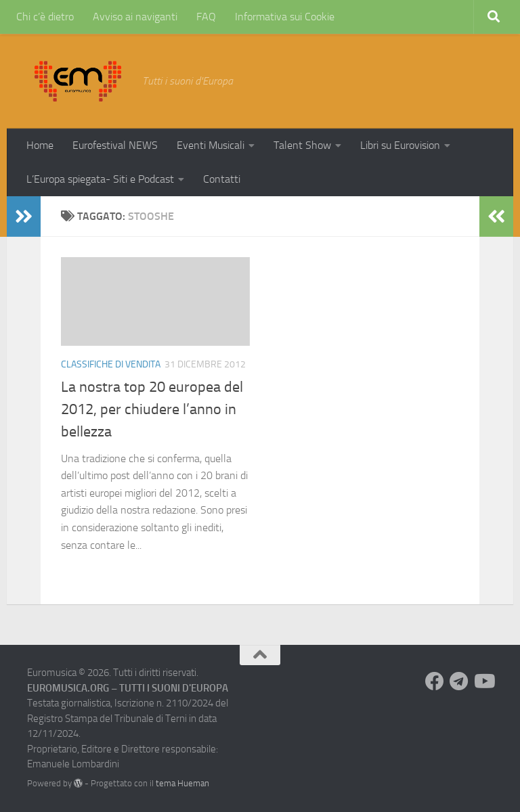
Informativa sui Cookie (285, 17)
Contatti (222, 179)
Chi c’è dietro (45, 17)
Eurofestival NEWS (115, 145)
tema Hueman (182, 783)
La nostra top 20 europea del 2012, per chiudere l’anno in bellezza (152, 409)
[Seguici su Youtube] (483, 681)
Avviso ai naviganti (135, 17)
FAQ (206, 17)
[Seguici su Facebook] (435, 681)
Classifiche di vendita (111, 364)
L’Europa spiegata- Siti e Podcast (100, 179)
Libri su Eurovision (400, 145)
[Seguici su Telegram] (459, 681)
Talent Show (302, 145)
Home (40, 145)
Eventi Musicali (211, 145)
